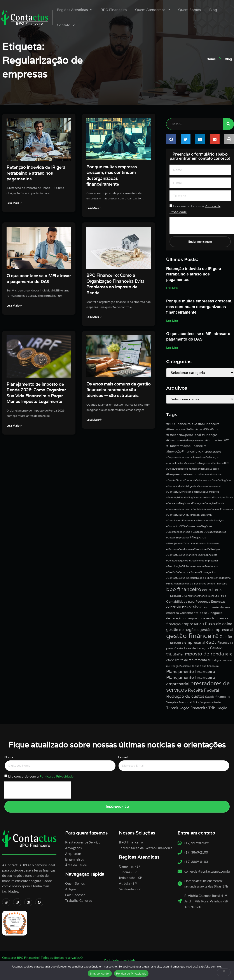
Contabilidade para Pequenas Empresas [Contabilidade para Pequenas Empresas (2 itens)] (196, 602)
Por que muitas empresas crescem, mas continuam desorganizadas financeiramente (199, 307)
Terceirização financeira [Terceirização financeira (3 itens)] (187, 708)
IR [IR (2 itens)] (226, 655)
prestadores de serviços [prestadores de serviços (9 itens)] (198, 687)
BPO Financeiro (113, 10)
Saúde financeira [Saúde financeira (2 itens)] (218, 697)
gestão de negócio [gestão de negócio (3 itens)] (182, 630)
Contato (65, 25)
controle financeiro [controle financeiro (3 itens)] (183, 607)
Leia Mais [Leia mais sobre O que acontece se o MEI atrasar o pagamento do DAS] (172, 348)
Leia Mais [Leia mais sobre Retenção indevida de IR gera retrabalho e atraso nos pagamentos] (172, 288)
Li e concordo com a (41, 777)
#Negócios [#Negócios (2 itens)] (198, 538)
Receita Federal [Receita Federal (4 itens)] (203, 691)
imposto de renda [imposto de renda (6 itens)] (204, 654)
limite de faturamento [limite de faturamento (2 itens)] (191, 660)
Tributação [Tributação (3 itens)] (218, 708)
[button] (171, 139)
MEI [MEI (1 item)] (210, 661)
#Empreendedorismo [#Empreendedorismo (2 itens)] (182, 475)
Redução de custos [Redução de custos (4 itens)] (185, 697)
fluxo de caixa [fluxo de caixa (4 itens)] (219, 624)
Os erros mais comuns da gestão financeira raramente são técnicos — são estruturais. (119, 400)
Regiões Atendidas (74, 10)
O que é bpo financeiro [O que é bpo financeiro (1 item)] (205, 666)
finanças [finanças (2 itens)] (222, 619)
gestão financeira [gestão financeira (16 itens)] (192, 636)
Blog (212, 10)
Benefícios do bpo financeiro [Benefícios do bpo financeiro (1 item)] (211, 584)
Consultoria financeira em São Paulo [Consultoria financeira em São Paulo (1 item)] (205, 597)
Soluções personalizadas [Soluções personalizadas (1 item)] (207, 703)
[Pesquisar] (228, 124)
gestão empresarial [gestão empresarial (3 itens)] (216, 630)
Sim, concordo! (100, 974)
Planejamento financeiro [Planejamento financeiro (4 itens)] (191, 672)
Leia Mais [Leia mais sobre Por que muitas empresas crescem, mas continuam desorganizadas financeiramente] (172, 321)
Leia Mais (15, 204)
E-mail (123, 758)
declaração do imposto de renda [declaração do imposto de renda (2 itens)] (190, 619)
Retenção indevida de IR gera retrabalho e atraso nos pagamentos (36, 173)
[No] (224, 972)
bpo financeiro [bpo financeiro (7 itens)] (184, 590)
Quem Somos (189, 10)
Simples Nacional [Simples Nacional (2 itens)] (179, 703)
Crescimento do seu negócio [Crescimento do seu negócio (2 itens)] (201, 613)
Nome (9, 758)
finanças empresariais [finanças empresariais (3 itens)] (185, 625)
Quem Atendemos (152, 10)
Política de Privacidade (57, 777)
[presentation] (38, 791)
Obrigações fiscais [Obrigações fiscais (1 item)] (181, 666)
